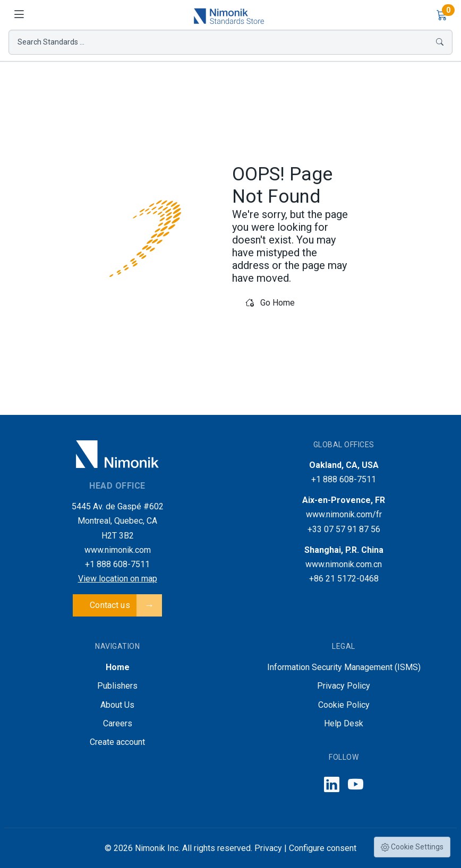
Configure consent (323, 848)
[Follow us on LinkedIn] (332, 785)
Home (118, 667)
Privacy (268, 848)
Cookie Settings (412, 847)
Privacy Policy (344, 686)
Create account (117, 742)
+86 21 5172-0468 (344, 579)
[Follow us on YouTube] (356, 785)
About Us (117, 705)
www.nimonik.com (118, 550)
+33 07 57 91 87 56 (344, 529)
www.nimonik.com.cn (344, 564)
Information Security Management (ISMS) (344, 667)
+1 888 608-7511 (117, 564)
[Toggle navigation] (19, 15)
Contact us (110, 605)
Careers (118, 723)
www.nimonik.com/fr (344, 514)
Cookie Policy (344, 705)
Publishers (117, 686)
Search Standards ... (230, 42)
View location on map (118, 579)
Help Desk (344, 723)
